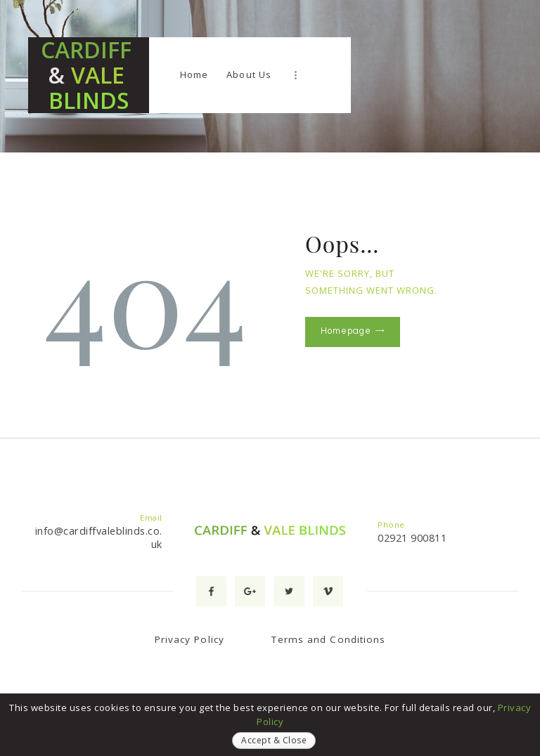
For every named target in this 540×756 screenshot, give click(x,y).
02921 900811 (412, 537)
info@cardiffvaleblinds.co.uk (99, 537)
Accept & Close (274, 740)
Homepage (346, 331)
